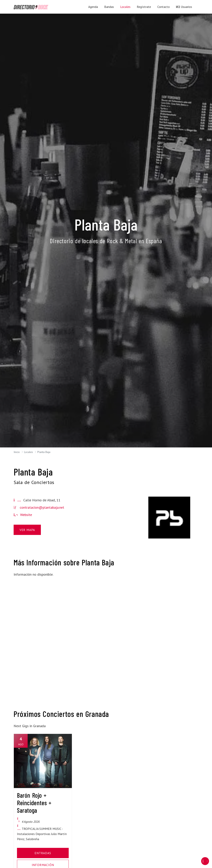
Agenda (93, 7)
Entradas (43, 853)
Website (23, 515)
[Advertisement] (43, 605)
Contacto (164, 7)
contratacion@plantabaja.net (42, 507)
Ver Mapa (27, 530)
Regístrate (144, 7)
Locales (125, 7)
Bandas (109, 7)
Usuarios (184, 7)
